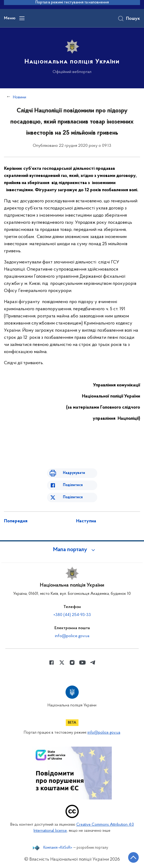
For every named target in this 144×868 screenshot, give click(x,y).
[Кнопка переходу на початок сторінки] (133, 857)
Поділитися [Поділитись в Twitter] (73, 497)
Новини (20, 97)
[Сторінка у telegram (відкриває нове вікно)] (93, 663)
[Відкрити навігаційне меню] (22, 18)
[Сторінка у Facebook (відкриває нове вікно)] (52, 663)
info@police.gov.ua (72, 636)
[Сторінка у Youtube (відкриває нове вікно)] (82, 663)
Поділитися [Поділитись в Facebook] (73, 485)
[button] (72, 550)
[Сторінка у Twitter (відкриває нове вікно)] (62, 663)
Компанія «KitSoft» (58, 848)
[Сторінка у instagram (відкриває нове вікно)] (72, 663)
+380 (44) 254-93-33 (72, 615)
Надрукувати (74, 473)
